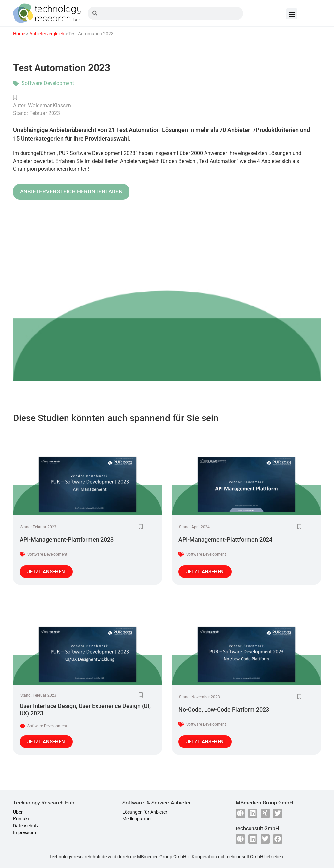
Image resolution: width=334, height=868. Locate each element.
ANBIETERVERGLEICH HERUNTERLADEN (71, 192)
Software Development (48, 83)
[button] (292, 14)
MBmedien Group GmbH (162, 857)
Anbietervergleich (47, 34)
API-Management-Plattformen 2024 (225, 540)
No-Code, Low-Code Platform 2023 (224, 710)
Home (19, 34)
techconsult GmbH (244, 857)
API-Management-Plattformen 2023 (67, 540)
